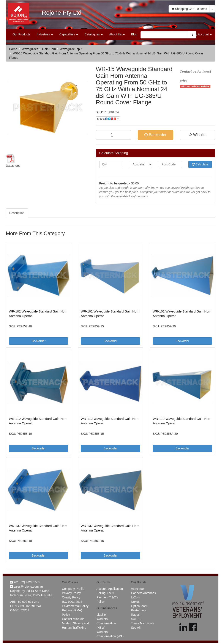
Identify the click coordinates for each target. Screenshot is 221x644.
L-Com (136, 597)
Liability (102, 615)
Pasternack (139, 610)
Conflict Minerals (73, 619)
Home (13, 49)
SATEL (136, 619)
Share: (108, 119)
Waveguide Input (71, 49)
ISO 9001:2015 (72, 602)
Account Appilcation (110, 589)
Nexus (135, 602)
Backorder (155, 135)
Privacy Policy (71, 593)
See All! (136, 628)
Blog (134, 34)
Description (17, 213)
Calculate (200, 164)
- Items (189, 9)
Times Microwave (143, 623)
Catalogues (94, 34)
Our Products (21, 34)
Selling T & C (105, 593)
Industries (45, 34)
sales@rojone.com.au (27, 587)
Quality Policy (71, 597)
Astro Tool (138, 589)
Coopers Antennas (143, 593)
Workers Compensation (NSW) (106, 623)
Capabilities (69, 34)
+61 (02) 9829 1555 (25, 582)
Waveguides (30, 49)
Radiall (136, 615)
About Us (117, 34)
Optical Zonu (140, 606)
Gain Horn (49, 49)
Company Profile (73, 589)
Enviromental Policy (75, 606)
